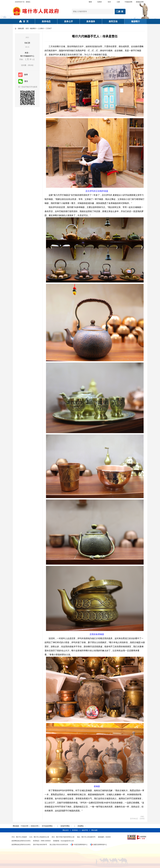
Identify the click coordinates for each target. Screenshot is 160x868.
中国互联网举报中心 (81, 845)
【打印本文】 (134, 819)
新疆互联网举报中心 (100, 845)
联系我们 (75, 830)
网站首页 (66, 830)
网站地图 (94, 830)
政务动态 (46, 21)
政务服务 (91, 21)
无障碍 (99, 2)
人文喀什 (41, 29)
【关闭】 (142, 819)
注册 (118, 2)
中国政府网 (128, 2)
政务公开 (69, 21)
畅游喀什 (136, 21)
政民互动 (113, 21)
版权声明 (85, 830)
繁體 (90, 2)
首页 (27, 29)
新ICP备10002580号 (40, 845)
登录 (109, 2)
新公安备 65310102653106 (59, 845)
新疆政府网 (140, 2)
